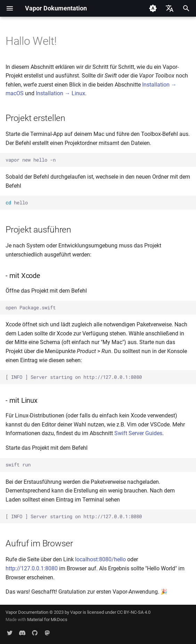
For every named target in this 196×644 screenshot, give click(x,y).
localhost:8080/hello (100, 559)
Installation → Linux (60, 93)
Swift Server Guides (138, 433)
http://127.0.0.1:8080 (32, 568)
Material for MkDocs (47, 619)
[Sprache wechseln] (170, 8)
